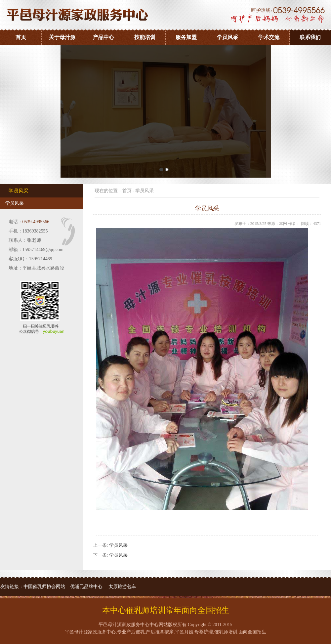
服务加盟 (186, 37)
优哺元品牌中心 (86, 587)
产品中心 (103, 37)
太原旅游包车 (122, 587)
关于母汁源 (62, 37)
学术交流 (269, 37)
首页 (21, 37)
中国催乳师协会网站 (44, 587)
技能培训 (145, 37)
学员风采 (228, 37)
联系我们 (310, 37)
